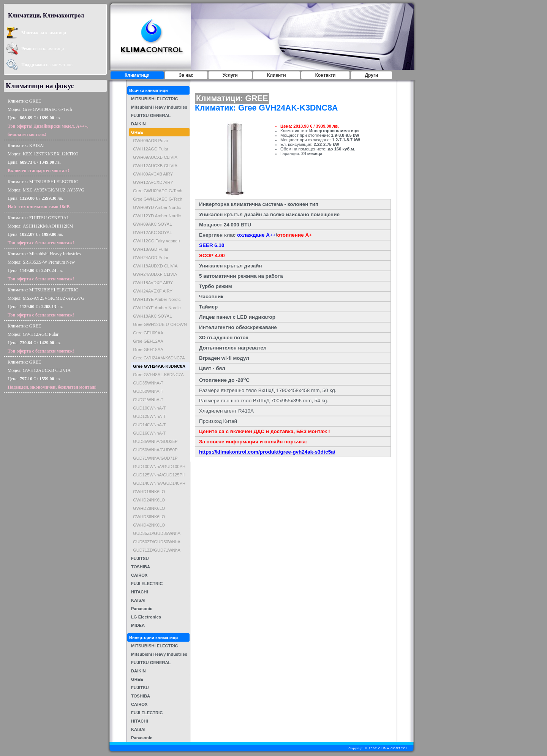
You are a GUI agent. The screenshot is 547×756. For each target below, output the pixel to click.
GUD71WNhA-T (148, 400)
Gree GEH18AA (148, 350)
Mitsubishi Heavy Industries (159, 107)
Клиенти (277, 75)
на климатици (44, 33)
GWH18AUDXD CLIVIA (155, 266)
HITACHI (140, 592)
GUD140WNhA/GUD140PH (159, 483)
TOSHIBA (141, 567)
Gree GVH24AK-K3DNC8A (159, 366)
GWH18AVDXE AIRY (153, 283)
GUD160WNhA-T (149, 433)
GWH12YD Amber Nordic (157, 216)
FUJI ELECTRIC (147, 584)
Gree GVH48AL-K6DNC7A (158, 375)
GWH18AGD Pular (151, 249)
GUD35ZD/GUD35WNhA (157, 533)
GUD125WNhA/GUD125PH (159, 475)
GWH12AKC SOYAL (152, 232)
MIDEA (138, 625)
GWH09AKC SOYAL (152, 224)
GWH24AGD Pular (151, 258)
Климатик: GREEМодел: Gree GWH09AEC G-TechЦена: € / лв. (48, 118)
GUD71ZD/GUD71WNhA (157, 550)
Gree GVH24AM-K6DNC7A (159, 358)
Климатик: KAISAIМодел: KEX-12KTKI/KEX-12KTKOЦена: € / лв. (43, 158)
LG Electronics (146, 617)
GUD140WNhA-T (149, 425)
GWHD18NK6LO (149, 492)
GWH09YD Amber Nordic (157, 207)
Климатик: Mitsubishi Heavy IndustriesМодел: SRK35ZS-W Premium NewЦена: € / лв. (44, 266)
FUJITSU (140, 558)
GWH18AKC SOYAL (152, 316)
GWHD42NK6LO (149, 525)
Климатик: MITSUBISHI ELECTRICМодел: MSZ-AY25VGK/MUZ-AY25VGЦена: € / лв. (46, 302)
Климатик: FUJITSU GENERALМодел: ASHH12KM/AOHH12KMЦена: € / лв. (41, 230)
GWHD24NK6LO (149, 500)
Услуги (230, 75)
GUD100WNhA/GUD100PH (159, 467)
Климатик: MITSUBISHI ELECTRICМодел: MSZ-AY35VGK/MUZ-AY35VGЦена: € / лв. (46, 194)
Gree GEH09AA (148, 333)
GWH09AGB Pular (151, 141)
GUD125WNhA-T (149, 416)
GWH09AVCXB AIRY (153, 174)
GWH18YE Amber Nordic (157, 299)
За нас (186, 75)
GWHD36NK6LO (149, 517)
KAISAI (138, 600)
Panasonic (142, 609)
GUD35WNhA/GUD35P (155, 441)
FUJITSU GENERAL (151, 115)
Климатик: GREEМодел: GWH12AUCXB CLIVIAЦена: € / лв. (52, 375)
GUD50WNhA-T (148, 391)
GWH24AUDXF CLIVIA (155, 274)
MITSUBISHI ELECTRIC (155, 99)
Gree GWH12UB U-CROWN (160, 324)
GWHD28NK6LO (149, 508)
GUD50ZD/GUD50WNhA (157, 542)
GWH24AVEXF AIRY (153, 291)
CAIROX (139, 575)
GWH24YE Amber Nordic (157, 308)
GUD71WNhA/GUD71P (155, 458)
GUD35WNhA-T (148, 383)
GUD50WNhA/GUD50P (155, 450)
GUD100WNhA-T (149, 408)
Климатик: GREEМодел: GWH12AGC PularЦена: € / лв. (41, 338)
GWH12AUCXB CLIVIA (155, 166)
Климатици (137, 75)
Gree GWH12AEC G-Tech (158, 199)
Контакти (326, 75)
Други (372, 75)
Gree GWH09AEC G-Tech (158, 191)
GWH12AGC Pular (151, 149)
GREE (137, 132)
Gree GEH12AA (148, 341)
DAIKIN (138, 124)
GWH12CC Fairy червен (157, 241)
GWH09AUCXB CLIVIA (155, 157)
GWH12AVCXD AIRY (153, 182)
